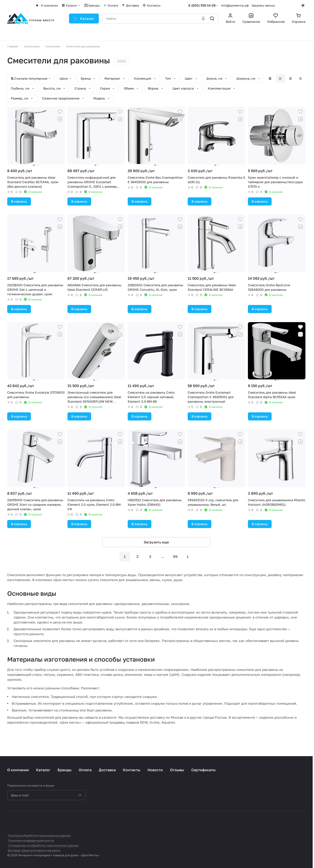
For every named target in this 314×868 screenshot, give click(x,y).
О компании (18, 770)
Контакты (132, 770)
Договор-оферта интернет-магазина (34, 850)
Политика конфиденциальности (31, 840)
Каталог (43, 770)
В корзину (19, 201)
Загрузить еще (156, 542)
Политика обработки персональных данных (39, 836)
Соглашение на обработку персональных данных (43, 845)
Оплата (85, 770)
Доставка (107, 770)
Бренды (65, 770)
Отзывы (177, 770)
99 (175, 556)
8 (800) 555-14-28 (202, 5)
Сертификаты (203, 770)
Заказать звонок (263, 5)
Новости (155, 770)
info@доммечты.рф (235, 5)
